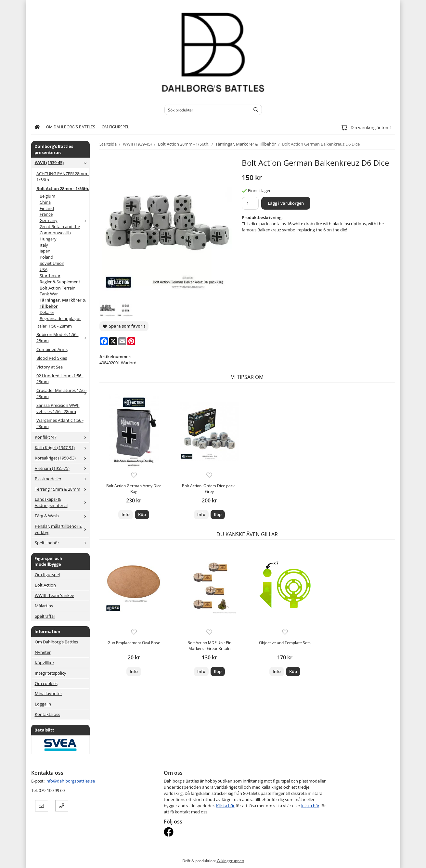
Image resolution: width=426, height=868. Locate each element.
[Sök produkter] (206, 110)
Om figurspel (115, 127)
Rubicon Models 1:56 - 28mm (63, 337)
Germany (65, 220)
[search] (254, 110)
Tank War (49, 294)
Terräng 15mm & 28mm (62, 489)
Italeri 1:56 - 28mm (54, 326)
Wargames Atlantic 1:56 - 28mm (60, 423)
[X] (113, 341)
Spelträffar (45, 616)
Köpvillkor (45, 663)
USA (44, 269)
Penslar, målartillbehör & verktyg (62, 529)
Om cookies (46, 683)
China (45, 202)
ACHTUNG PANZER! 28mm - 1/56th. (63, 177)
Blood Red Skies (52, 358)
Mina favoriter (48, 693)
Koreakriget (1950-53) (62, 458)
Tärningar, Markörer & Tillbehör (63, 303)
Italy (44, 245)
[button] (142, 515)
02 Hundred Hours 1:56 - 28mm (60, 379)
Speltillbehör (62, 543)
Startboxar (50, 276)
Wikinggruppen (230, 861)
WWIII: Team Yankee (54, 595)
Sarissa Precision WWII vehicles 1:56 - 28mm (58, 408)
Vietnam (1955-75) (62, 468)
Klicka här (225, 806)
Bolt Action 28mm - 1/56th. (63, 188)
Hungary (48, 239)
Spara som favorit (124, 326)
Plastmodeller (62, 479)
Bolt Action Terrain (58, 288)
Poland (46, 257)
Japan (45, 251)
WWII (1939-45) (62, 162)
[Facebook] (104, 341)
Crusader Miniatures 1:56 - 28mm (63, 393)
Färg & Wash (62, 516)
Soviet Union (52, 263)
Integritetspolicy (51, 673)
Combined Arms (52, 349)
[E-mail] (122, 341)
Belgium (47, 196)
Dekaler (47, 312)
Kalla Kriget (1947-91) (62, 447)
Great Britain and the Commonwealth (60, 230)
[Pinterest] (131, 341)
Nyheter (43, 652)
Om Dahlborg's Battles (71, 127)
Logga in (43, 704)
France (46, 214)
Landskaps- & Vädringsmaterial (62, 502)
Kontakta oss (47, 714)
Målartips (44, 606)
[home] (37, 127)
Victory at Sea (50, 367)
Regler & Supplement (60, 282)
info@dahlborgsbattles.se (70, 781)
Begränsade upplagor (60, 318)
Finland (47, 208)
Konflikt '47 (62, 437)
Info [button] (126, 514)
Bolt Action (45, 585)
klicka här (310, 806)
